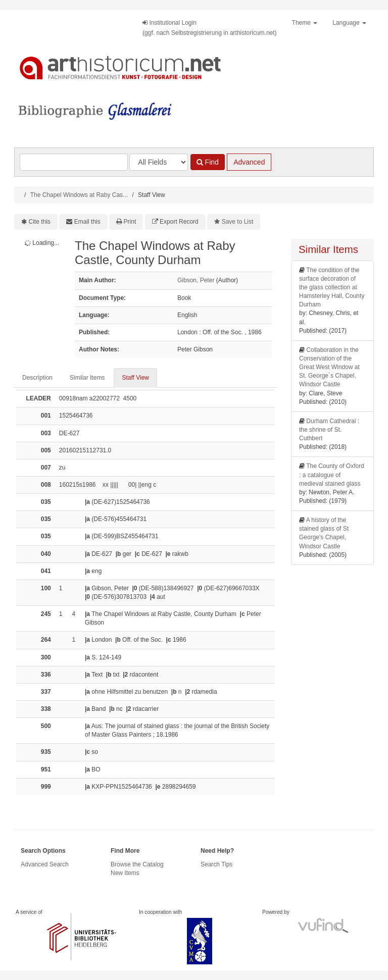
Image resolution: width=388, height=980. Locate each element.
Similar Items (87, 378)
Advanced (249, 162)
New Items (125, 873)
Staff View (135, 378)
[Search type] (159, 162)
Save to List (238, 222)
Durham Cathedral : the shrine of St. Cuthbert (329, 430)
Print (130, 222)
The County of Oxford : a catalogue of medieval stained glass (332, 475)
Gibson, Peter (196, 280)
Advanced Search (45, 864)
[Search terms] (74, 162)
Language (349, 23)
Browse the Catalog (137, 864)
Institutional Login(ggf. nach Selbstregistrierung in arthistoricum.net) (209, 28)
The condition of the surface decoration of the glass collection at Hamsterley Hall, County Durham (332, 288)
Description (37, 378)
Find (208, 162)
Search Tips (216, 864)
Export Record (179, 222)
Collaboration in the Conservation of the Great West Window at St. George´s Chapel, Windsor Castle (329, 367)
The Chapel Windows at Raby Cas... (79, 195)
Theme (305, 23)
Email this (87, 222)
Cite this (40, 222)
